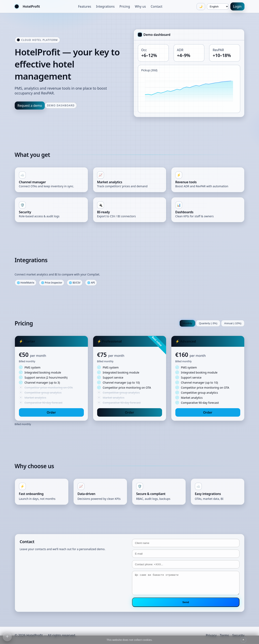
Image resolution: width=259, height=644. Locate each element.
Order (51, 412)
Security (238, 635)
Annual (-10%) (233, 323)
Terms (224, 635)
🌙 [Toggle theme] (201, 7)
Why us (140, 6)
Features (85, 6)
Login (237, 6)
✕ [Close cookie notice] (243, 640)
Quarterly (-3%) (208, 323)
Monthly (187, 323)
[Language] (218, 7)
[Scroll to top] (7, 637)
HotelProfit (31, 6)
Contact (157, 6)
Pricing (125, 6)
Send (186, 602)
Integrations (105, 6)
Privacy (211, 635)
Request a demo (30, 106)
